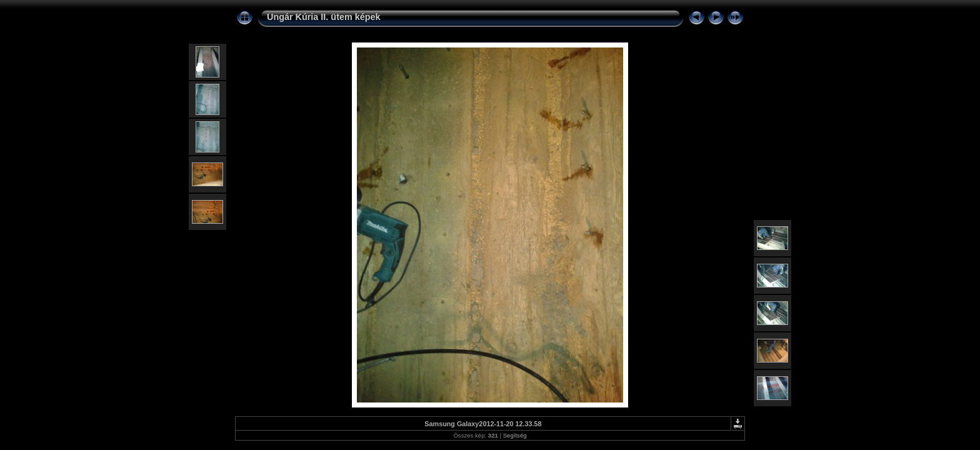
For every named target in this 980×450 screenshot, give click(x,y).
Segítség (515, 435)
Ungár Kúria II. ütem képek (324, 17)
